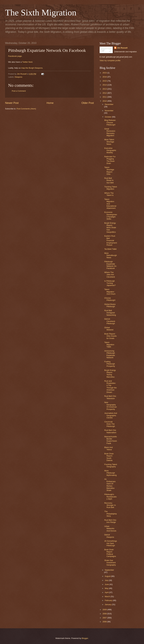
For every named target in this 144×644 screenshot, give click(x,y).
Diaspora (18, 77)
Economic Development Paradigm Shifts (111, 216)
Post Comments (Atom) (26, 109)
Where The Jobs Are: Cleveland (110, 275)
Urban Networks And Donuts (110, 529)
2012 (105, 93)
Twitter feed (27, 62)
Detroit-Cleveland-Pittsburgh (110, 321)
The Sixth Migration (41, 13)
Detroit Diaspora (109, 536)
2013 (105, 89)
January (108, 604)
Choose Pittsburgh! (110, 299)
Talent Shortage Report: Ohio (109, 171)
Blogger (85, 638)
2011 (105, 97)
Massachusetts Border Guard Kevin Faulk (111, 440)
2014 (105, 85)
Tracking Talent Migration (111, 188)
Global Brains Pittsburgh (110, 305)
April (107, 592)
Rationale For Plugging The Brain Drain (110, 160)
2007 (105, 618)
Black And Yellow (108, 448)
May (107, 588)
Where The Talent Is (109, 194)
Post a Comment (19, 91)
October (108, 117)
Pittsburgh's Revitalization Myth (110, 497)
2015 (105, 81)
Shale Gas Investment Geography (110, 563)
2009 (105, 610)
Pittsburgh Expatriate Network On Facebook (110, 265)
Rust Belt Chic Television (110, 397)
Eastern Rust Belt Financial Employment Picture (111, 240)
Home (50, 103)
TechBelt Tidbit (110, 249)
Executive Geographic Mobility (110, 150)
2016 (105, 77)
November (109, 111)
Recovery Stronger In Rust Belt (110, 505)
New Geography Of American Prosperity (111, 406)
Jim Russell (122, 48)
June (107, 584)
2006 (105, 622)
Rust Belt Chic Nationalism (110, 431)
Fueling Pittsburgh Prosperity (110, 364)
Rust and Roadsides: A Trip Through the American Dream (110, 387)
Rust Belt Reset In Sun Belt (109, 180)
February (109, 600)
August (108, 576)
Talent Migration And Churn (110, 292)
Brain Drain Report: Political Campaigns (110, 553)
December (109, 104)
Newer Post (12, 103)
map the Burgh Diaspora (32, 68)
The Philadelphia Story (110, 514)
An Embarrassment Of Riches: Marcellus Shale (110, 485)
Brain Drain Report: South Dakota (109, 457)
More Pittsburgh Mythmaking (110, 473)
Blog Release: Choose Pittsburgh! (110, 122)
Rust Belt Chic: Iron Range (110, 521)
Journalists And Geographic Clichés (111, 415)
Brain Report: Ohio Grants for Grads (110, 336)
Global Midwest (109, 329)
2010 (105, 101)
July (107, 580)
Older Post (88, 103)
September (109, 570)
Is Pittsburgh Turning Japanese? (110, 283)
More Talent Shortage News (109, 142)
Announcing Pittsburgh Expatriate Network (110, 354)
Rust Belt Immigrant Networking (110, 313)
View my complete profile (110, 60)
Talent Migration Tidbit (109, 345)
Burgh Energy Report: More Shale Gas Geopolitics (110, 228)
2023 (105, 73)
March (108, 596)
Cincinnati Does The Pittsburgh (110, 424)
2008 (105, 614)
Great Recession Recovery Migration (110, 132)
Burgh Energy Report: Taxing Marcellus (110, 374)
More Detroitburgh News (111, 255)
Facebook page (15, 56)
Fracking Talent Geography (111, 465)
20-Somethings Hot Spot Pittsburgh (111, 543)
